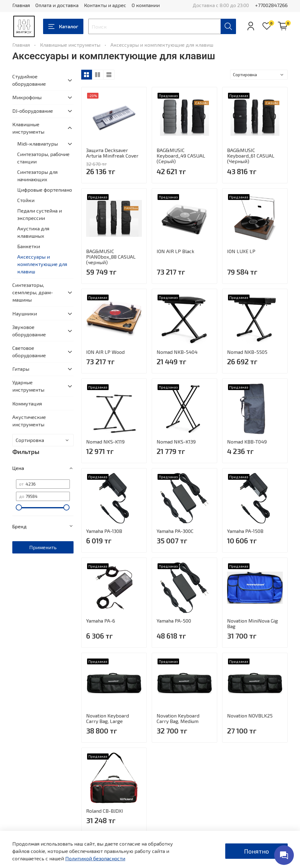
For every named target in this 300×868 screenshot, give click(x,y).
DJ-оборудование (33, 111)
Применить (43, 547)
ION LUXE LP (241, 251)
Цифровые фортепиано (45, 190)
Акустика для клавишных (33, 232)
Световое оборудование (29, 352)
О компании (146, 5)
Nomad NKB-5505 (247, 352)
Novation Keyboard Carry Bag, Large (108, 718)
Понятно (256, 851)
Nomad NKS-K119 (105, 442)
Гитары (21, 369)
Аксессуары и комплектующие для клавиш (42, 264)
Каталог (63, 26)
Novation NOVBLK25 (250, 716)
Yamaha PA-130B (104, 531)
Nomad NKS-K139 (176, 442)
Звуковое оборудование (29, 331)
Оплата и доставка (57, 5)
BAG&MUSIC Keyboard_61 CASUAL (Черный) (251, 156)
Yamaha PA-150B (245, 531)
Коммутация (27, 403)
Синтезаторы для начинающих (37, 176)
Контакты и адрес (105, 5)
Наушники (25, 313)
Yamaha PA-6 (101, 621)
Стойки (26, 200)
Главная (21, 5)
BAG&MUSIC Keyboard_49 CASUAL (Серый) (181, 156)
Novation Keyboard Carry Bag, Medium (178, 718)
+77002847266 (271, 5)
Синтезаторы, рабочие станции (43, 158)
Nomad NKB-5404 (177, 352)
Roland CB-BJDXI (105, 811)
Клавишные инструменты (70, 45)
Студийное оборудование (29, 80)
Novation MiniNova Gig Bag (252, 623)
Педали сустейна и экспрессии (40, 214)
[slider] (19, 507)
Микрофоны (27, 97)
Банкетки (29, 246)
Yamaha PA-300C (175, 531)
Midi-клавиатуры (38, 144)
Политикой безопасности (95, 858)
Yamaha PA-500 (174, 621)
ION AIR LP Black (175, 251)
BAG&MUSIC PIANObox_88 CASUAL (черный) (111, 257)
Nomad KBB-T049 (247, 442)
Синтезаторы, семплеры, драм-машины (33, 292)
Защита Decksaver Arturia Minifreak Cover (112, 153)
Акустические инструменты (29, 421)
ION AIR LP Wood (105, 352)
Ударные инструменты (28, 386)
